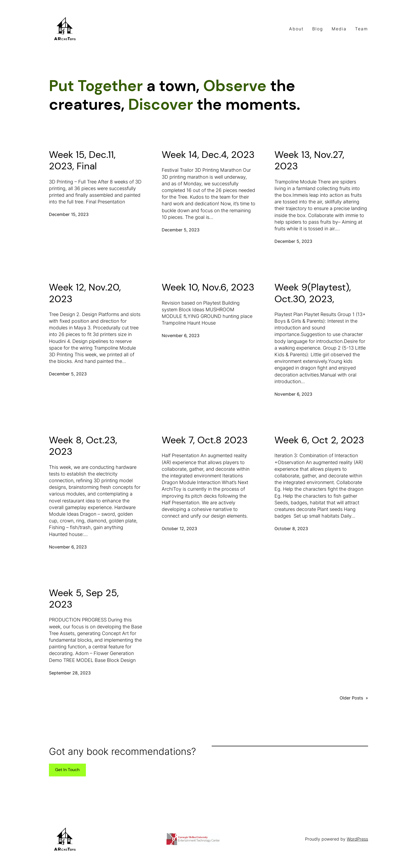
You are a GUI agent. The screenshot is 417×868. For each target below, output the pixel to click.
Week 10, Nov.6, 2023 (208, 287)
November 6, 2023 (181, 335)
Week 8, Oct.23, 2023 (83, 446)
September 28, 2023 (70, 673)
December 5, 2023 (181, 230)
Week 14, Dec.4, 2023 (208, 155)
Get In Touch (67, 770)
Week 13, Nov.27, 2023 (309, 160)
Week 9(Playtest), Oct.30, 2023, (313, 293)
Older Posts (354, 698)
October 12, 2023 (179, 529)
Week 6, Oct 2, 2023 (319, 440)
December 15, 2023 (69, 214)
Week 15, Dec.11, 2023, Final (82, 160)
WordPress (357, 839)
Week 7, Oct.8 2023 (205, 440)
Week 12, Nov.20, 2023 (85, 293)
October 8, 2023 (291, 529)
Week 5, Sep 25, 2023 (84, 599)
